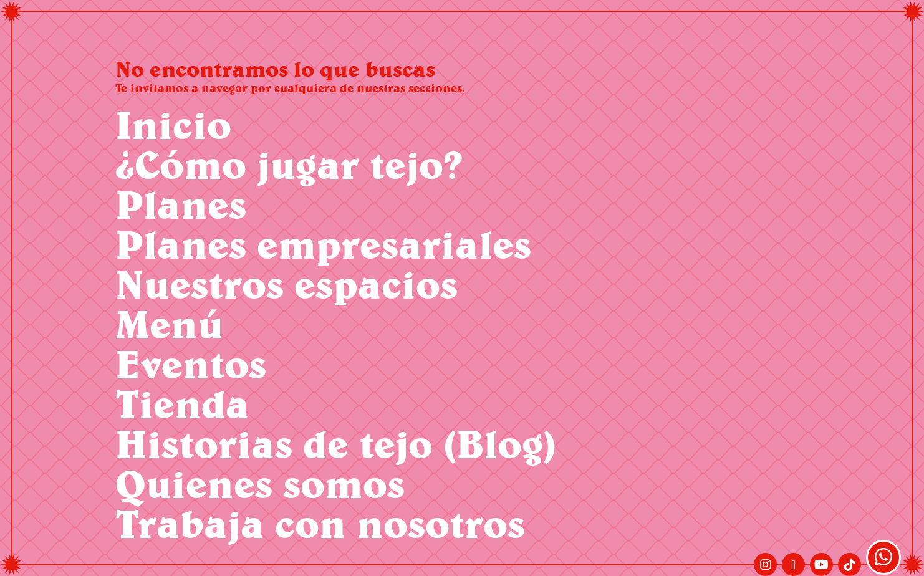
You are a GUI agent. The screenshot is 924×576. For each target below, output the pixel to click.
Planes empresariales (323, 244)
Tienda (182, 404)
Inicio (173, 124)
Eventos (191, 364)
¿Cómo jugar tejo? (289, 164)
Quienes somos (260, 483)
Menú (169, 324)
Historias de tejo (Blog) (336, 444)
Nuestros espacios (286, 284)
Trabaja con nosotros (320, 523)
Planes (181, 204)
